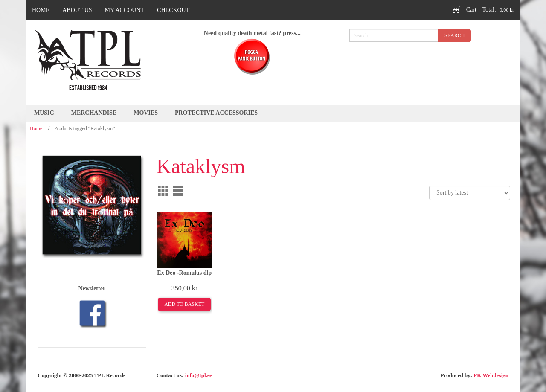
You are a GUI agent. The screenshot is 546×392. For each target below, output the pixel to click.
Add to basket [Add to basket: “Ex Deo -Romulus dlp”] (184, 304)
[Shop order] (470, 193)
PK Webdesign (491, 375)
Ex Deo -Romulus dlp (184, 273)
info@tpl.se (199, 375)
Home (36, 128)
